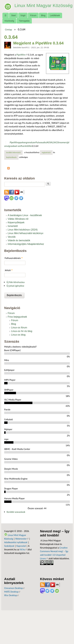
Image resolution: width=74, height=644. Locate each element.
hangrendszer (29, 145)
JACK (48, 145)
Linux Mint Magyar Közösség (34, 8)
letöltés (29, 148)
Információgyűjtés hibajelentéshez (26, 246)
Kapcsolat (21, 548)
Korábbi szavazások (16, 514)
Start (13, 18)
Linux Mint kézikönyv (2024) (23, 232)
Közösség (9, 23)
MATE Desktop (12, 594)
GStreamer (61, 145)
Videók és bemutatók (19, 243)
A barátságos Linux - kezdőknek (25, 218)
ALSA (53, 145)
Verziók (12, 239)
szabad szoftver (18, 148)
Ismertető (13, 228)
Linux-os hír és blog (22, 333)
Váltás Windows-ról (18, 221)
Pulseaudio (41, 145)
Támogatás (24, 23)
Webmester (22, 541)
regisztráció (46, 155)
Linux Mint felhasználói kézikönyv (26, 236)
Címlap (9, 32)
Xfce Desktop (11, 598)
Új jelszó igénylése (15, 288)
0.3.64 (35, 148)
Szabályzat (9, 548)
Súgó (23, 18)
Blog (43, 18)
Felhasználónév (14, 260)
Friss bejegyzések (17, 319)
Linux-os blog (18, 337)
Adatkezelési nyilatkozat (16, 545)
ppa (20, 145)
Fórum (33, 18)
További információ (14, 155)
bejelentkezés (11, 159)
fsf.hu (23, 552)
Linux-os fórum (19, 330)
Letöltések (55, 18)
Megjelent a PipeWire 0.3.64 (38, 45)
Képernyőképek (16, 225)
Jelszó (9, 273)
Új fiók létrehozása (16, 285)
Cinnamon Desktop (14, 590)
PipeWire (22, 57)
